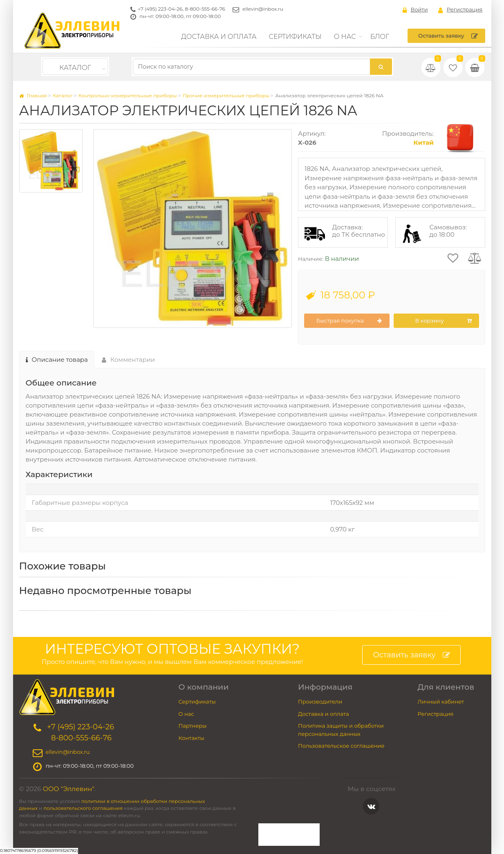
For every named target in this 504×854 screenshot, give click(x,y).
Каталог (75, 68)
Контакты (192, 738)
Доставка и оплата (219, 37)
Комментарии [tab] (129, 360)
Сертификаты (295, 37)
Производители (320, 702)
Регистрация (460, 10)
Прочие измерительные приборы (226, 95)
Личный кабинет (441, 702)
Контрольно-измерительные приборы (128, 95)
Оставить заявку (448, 36)
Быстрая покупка (349, 321)
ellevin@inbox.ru (263, 9)
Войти (415, 10)
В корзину (443, 321)
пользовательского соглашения (83, 808)
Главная (33, 95)
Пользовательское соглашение (341, 746)
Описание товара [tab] (57, 360)
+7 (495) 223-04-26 (160, 9)
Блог (380, 37)
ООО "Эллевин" (69, 789)
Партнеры (193, 726)
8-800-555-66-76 (205, 9)
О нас (345, 37)
